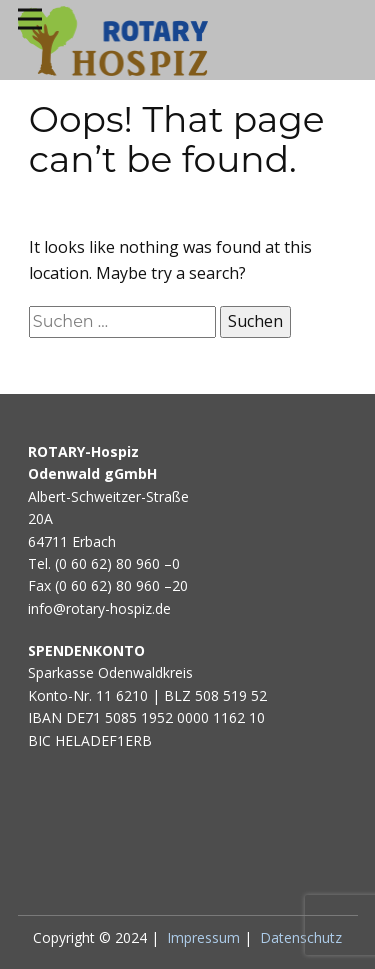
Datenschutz (301, 937)
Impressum (203, 937)
